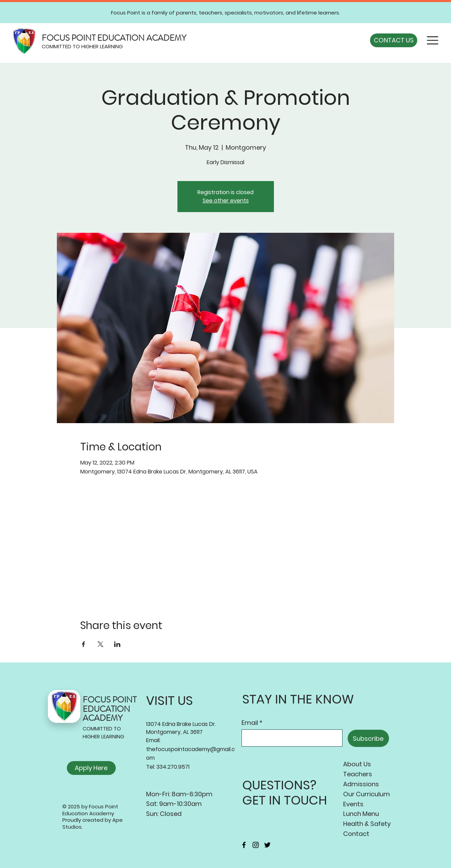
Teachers (358, 774)
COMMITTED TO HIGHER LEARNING (82, 46)
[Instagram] (256, 845)
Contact (356, 834)
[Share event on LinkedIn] (117, 644)
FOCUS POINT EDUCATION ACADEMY (114, 38)
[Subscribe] (368, 738)
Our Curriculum (367, 794)
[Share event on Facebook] (84, 644)
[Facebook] (244, 845)
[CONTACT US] (394, 40)
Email (250, 723)
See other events (226, 201)
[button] (433, 40)
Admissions (361, 784)
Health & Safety (367, 824)
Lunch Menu (361, 814)
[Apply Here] (91, 768)
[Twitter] (267, 845)
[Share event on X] (100, 644)
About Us (357, 764)
